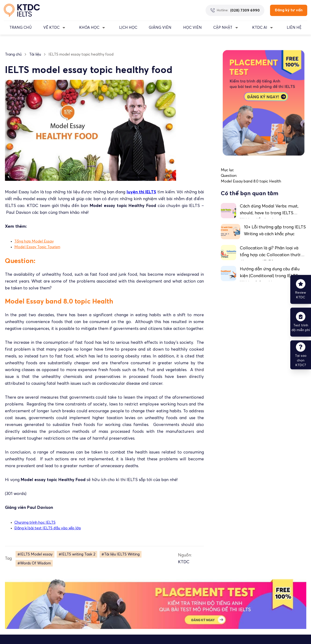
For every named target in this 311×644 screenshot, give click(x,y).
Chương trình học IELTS (35, 522)
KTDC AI (260, 28)
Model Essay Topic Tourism (37, 247)
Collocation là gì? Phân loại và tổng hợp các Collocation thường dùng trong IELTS (273, 255)
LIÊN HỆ (294, 28)
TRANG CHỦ (20, 28)
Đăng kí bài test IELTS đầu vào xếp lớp (48, 528)
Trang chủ (13, 54)
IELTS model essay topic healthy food (81, 54)
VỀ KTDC (51, 28)
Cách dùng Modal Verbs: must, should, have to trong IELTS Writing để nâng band (269, 213)
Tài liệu (35, 54)
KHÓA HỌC (89, 28)
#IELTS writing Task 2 (77, 554)
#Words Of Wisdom (34, 563)
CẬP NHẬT (223, 28)
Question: (229, 176)
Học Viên (192, 28)
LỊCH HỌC (128, 28)
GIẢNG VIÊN (160, 28)
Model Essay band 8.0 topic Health (251, 181)
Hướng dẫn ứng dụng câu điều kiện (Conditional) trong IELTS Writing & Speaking (270, 276)
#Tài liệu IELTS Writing (121, 554)
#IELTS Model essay (35, 554)
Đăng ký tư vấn (289, 10)
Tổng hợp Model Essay (34, 241)
